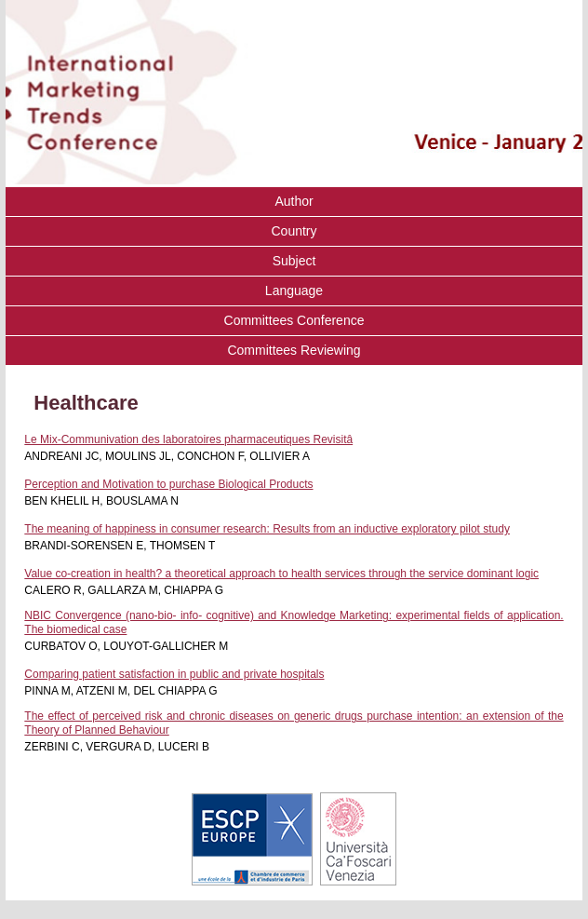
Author (294, 201)
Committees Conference (294, 320)
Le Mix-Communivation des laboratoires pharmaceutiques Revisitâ (188, 439)
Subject (294, 261)
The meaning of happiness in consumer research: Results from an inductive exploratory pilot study (267, 529)
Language (294, 291)
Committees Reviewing (294, 350)
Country (294, 231)
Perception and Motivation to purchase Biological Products (168, 484)
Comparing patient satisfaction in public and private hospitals (174, 674)
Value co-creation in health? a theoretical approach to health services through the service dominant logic (281, 574)
